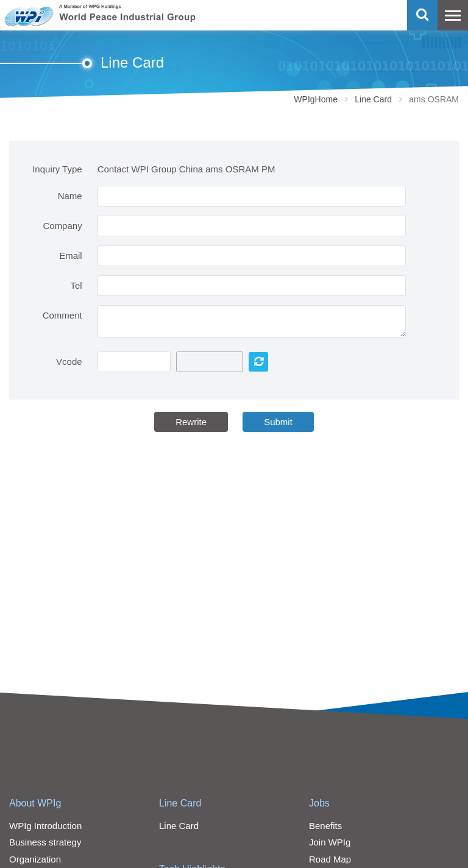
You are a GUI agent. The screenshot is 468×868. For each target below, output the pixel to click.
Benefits (325, 826)
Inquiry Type (57, 169)
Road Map (330, 859)
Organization (35, 859)
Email (71, 256)
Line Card (373, 99)
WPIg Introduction (45, 826)
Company (62, 226)
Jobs (319, 803)
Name (70, 196)
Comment (62, 315)
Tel (76, 285)
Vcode (69, 362)
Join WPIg (330, 842)
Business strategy (45, 842)
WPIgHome (316, 99)
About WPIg (35, 803)
